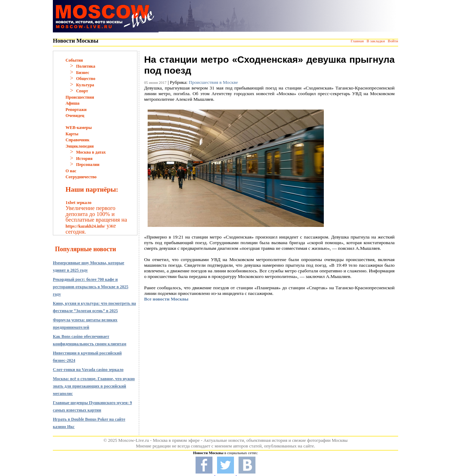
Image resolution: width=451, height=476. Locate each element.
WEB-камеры (79, 128)
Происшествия (80, 97)
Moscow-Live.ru (134, 440)
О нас (71, 171)
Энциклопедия (80, 146)
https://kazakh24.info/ (85, 226)
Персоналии (88, 165)
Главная (357, 41)
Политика (86, 66)
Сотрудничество (81, 177)
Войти (393, 41)
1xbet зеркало (78, 203)
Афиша (73, 103)
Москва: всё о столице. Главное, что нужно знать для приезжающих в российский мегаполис (94, 386)
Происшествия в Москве (214, 82)
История (84, 159)
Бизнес (83, 73)
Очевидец (75, 116)
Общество (86, 79)
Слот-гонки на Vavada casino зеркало (88, 370)
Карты (72, 134)
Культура (85, 85)
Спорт (82, 91)
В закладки (376, 41)
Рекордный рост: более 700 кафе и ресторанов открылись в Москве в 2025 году (91, 287)
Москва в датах (91, 152)
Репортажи (76, 110)
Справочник (78, 140)
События (74, 60)
